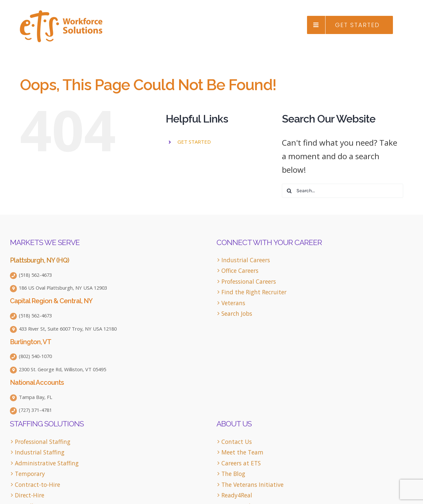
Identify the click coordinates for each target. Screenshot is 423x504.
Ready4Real (237, 495)
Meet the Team (242, 452)
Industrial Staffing (40, 452)
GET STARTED (194, 142)
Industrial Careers (246, 260)
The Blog (233, 474)
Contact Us (237, 442)
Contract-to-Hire (38, 485)
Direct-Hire (30, 495)
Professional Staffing (43, 442)
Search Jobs (237, 314)
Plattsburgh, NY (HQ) (39, 260)
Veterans (233, 303)
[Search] (289, 191)
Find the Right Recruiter (254, 292)
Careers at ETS (241, 463)
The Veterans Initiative (252, 485)
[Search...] (343, 191)
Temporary (30, 474)
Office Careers (240, 271)
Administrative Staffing (47, 463)
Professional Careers (249, 282)
